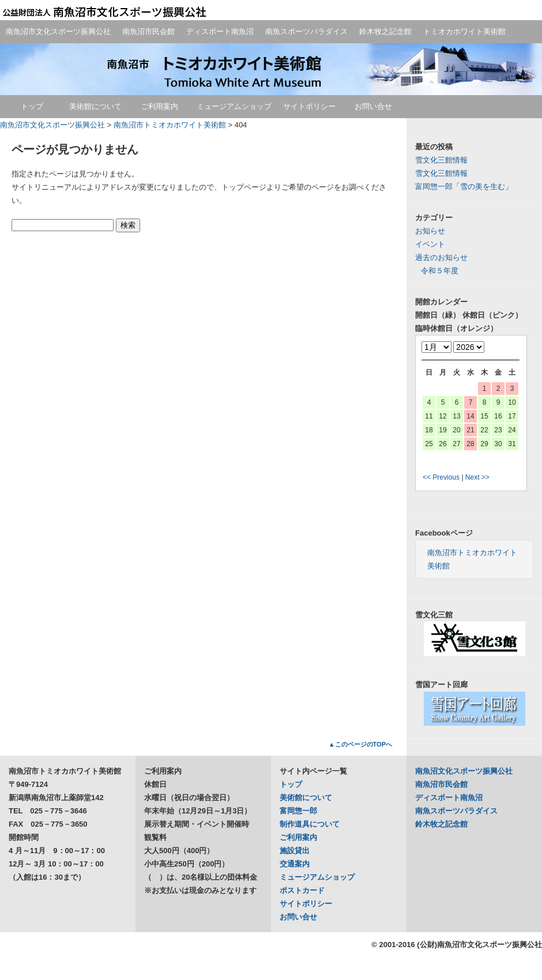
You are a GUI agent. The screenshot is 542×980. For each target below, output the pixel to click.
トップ (32, 106)
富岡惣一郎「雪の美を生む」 (464, 186)
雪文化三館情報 (441, 160)
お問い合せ (373, 106)
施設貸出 (295, 851)
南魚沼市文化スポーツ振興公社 (58, 31)
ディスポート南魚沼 (220, 31)
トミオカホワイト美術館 (464, 31)
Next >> (477, 477)
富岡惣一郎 (298, 811)
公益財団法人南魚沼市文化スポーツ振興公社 (104, 12)
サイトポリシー (309, 106)
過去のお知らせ (441, 257)
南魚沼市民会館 (148, 31)
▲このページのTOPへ (360, 744)
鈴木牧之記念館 (385, 31)
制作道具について (310, 824)
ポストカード (302, 890)
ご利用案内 (159, 106)
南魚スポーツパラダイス (306, 31)
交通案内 (295, 864)
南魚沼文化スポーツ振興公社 (464, 771)
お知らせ (430, 231)
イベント (430, 244)
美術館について (95, 106)
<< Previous (441, 477)
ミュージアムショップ (234, 106)
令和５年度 (440, 271)
